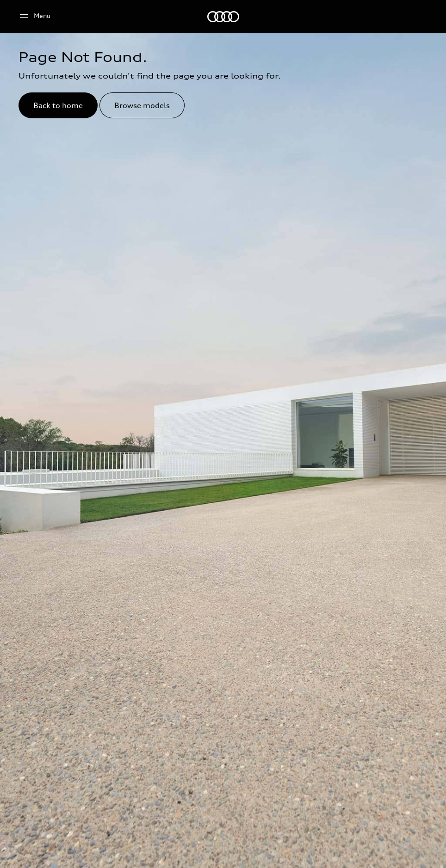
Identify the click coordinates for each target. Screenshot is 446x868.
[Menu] (34, 16)
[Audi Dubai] (223, 17)
